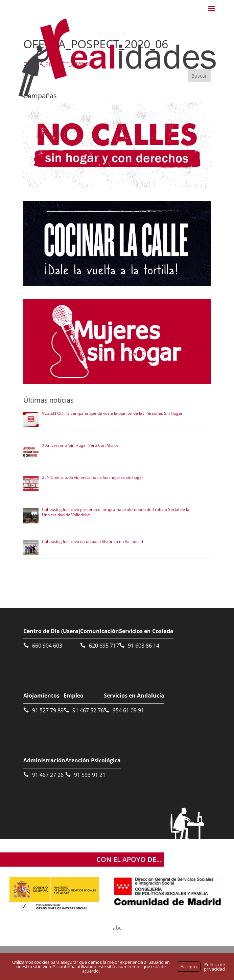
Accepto (189, 967)
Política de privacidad (214, 967)
